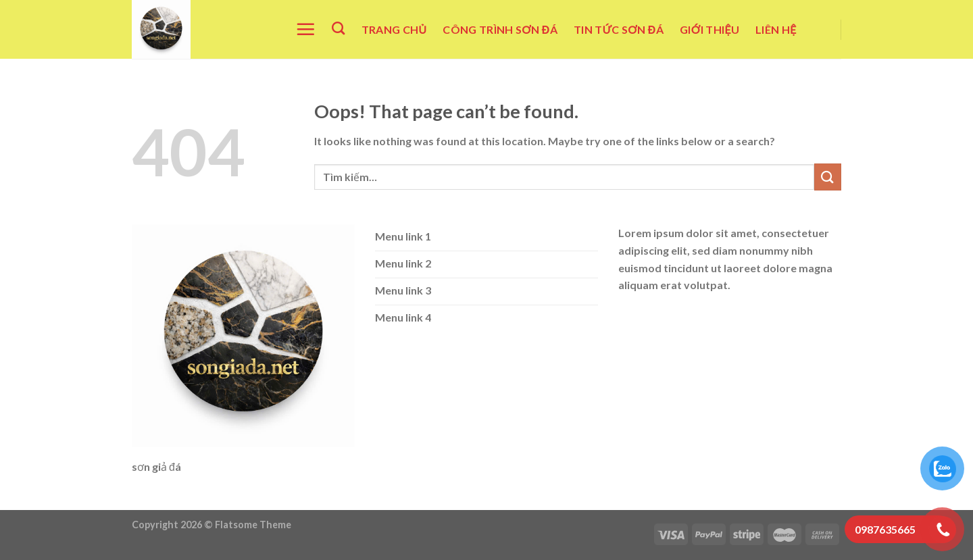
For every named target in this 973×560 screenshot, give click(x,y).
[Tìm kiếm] (338, 28)
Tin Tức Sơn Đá (619, 30)
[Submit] (828, 177)
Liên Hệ (776, 30)
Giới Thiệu (709, 30)
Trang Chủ (394, 30)
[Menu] (305, 29)
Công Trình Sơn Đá (500, 30)
